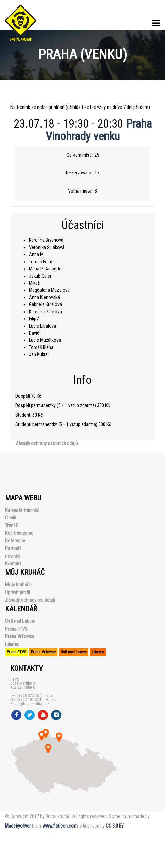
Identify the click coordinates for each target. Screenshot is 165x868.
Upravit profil (18, 592)
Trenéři (12, 525)
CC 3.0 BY (115, 826)
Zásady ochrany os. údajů (30, 600)
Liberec (12, 644)
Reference (15, 541)
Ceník (11, 518)
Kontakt (13, 564)
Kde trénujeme (19, 533)
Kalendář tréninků (22, 510)
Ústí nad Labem (20, 621)
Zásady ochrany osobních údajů (46, 443)
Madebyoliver (18, 826)
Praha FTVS (16, 629)
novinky (13, 556)
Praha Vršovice (20, 636)
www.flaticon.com (60, 826)
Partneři (13, 548)
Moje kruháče (18, 585)
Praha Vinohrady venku (99, 130)
